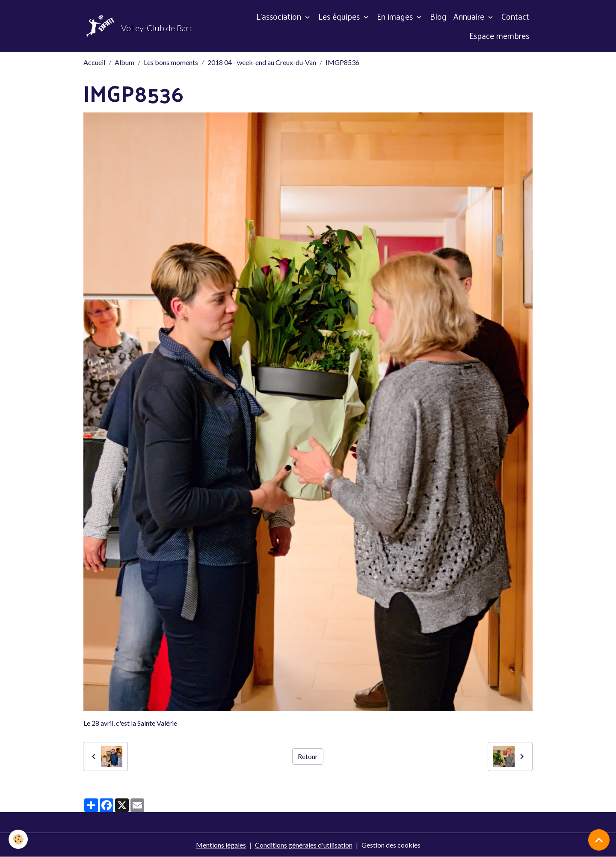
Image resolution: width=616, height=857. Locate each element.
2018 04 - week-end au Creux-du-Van (262, 62)
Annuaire (470, 16)
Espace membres (499, 35)
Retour (308, 756)
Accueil (94, 62)
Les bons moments (171, 62)
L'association (280, 16)
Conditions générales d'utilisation (304, 845)
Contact (515, 16)
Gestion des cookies (391, 845)
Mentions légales (221, 845)
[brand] (136, 26)
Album (124, 62)
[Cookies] (18, 839)
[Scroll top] (599, 840)
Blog (438, 16)
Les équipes (340, 16)
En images (396, 16)
